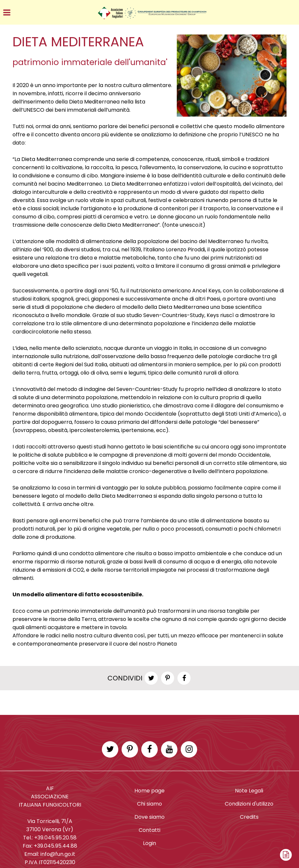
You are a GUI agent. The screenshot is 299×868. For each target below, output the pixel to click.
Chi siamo (149, 804)
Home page (149, 791)
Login (149, 843)
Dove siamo (149, 817)
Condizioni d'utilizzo (249, 804)
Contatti (149, 830)
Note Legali (249, 791)
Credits (249, 817)
